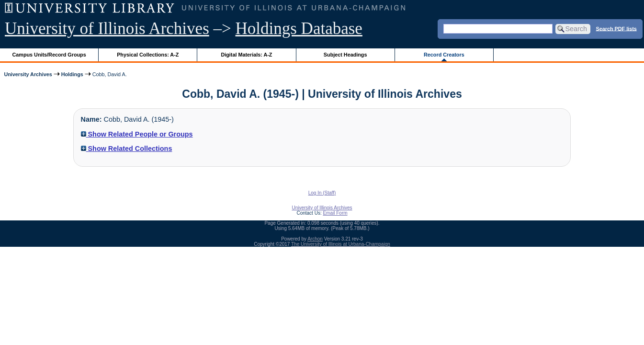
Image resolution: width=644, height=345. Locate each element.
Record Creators (444, 55)
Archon (315, 239)
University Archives (28, 74)
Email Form (335, 213)
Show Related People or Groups (137, 134)
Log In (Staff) (322, 193)
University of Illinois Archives (107, 29)
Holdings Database (299, 29)
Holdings (72, 74)
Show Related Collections (127, 149)
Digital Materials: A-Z (246, 55)
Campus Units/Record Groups (49, 55)
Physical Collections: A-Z (148, 55)
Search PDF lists (616, 28)
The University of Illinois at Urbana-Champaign (341, 244)
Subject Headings (345, 55)
